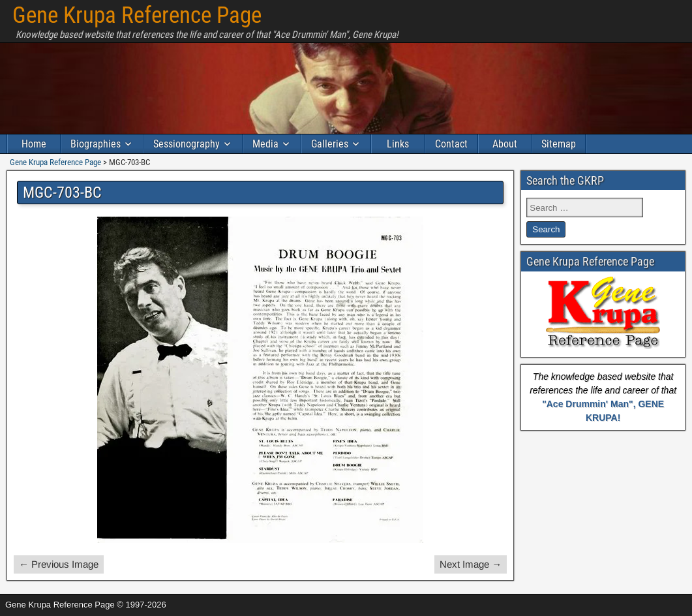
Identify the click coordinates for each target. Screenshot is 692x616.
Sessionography (187, 144)
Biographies (96, 144)
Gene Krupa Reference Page (137, 15)
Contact (451, 144)
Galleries (330, 144)
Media (265, 144)
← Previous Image (59, 564)
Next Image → (471, 564)
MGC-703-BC (62, 192)
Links (398, 144)
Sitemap (559, 144)
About (505, 144)
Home (34, 144)
